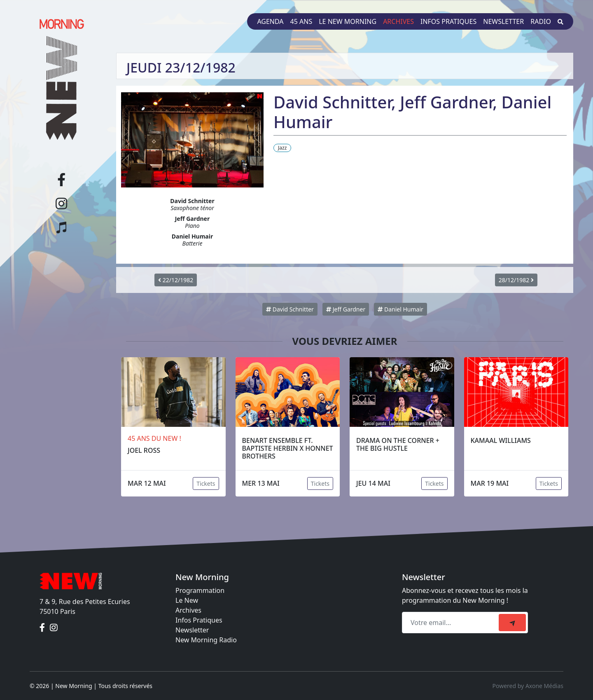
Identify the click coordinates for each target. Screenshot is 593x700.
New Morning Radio (206, 640)
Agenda (270, 21)
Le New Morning (348, 21)
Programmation (200, 590)
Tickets (206, 483)
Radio (541, 21)
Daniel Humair (400, 309)
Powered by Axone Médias (528, 686)
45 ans (301, 21)
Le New (187, 600)
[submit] (512, 623)
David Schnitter (290, 309)
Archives (398, 21)
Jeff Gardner (346, 309)
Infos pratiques (448, 21)
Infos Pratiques (199, 620)
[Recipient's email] (452, 623)
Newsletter (503, 21)
